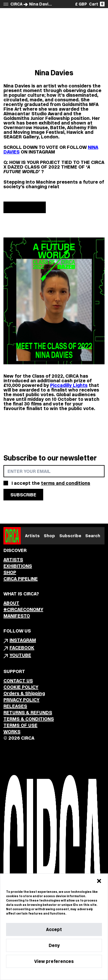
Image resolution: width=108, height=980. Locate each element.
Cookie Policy (36, 974)
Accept (54, 929)
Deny (54, 945)
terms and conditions (66, 483)
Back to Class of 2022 (54, 17)
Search (93, 536)
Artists (32, 536)
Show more (25, 207)
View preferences (54, 961)
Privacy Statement (64, 974)
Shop (49, 536)
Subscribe (70, 536)
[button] (99, 881)
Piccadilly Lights (69, 385)
